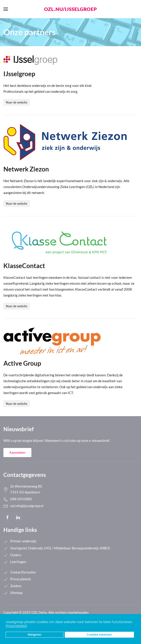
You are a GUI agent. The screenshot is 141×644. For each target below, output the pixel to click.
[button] (134, 622)
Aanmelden (17, 452)
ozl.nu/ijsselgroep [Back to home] (70, 9)
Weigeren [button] (35, 635)
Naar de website (17, 102)
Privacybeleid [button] (16, 626)
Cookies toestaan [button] (99, 635)
